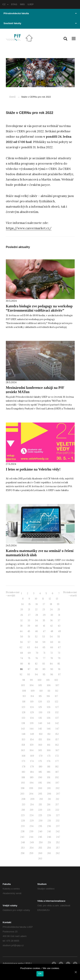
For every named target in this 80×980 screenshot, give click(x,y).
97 (59, 675)
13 (57, 599)
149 (32, 734)
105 (40, 685)
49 (59, 631)
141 (49, 723)
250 (41, 842)
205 (40, 794)
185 (40, 772)
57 (29, 642)
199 (31, 788)
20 (22, 609)
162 (57, 745)
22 (36, 609)
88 (36, 669)
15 (30, 604)
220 (40, 810)
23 (44, 609)
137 (57, 718)
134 (32, 718)
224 (32, 815)
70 (37, 653)
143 (23, 729)
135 (40, 718)
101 (48, 680)
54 (51, 637)
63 (29, 647)
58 (36, 642)
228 (23, 821)
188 (23, 777)
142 (57, 723)
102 (56, 680)
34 (36, 620)
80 (22, 664)
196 (49, 783)
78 (52, 658)
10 (36, 599)
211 (49, 799)
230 (41, 821)
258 (23, 853)
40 (36, 626)
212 (57, 799)
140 (40, 723)
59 (44, 642)
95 (44, 675)
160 (40, 745)
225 (40, 815)
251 (49, 842)
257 (58, 848)
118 (24, 702)
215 (40, 805)
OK (40, 974)
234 (32, 826)
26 (22, 615)
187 (57, 772)
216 (49, 805)
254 (32, 848)
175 (40, 761)
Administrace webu (13, 963)
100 (40, 680)
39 (29, 626)
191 (49, 777)
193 (23, 783)
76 (37, 658)
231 (49, 821)
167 (57, 750)
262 (58, 853)
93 (29, 675)
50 (22, 637)
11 (43, 599)
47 (44, 631)
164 (32, 750)
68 (22, 653)
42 (51, 626)
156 (49, 740)
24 (51, 609)
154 (32, 740)
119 (32, 702)
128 (24, 712)
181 (49, 767)
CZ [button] (5, 4)
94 (36, 675)
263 (40, 859)
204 (31, 794)
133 (23, 718)
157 (57, 740)
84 (51, 664)
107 (57, 685)
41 (44, 626)
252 (58, 842)
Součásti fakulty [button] (40, 23)
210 (41, 799)
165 (40, 750)
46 (36, 631)
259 (31, 853)
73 (59, 653)
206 (49, 794)
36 (51, 620)
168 (24, 756)
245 (40, 837)
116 (48, 696)
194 (32, 783)
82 (36, 664)
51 (29, 637)
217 (57, 805)
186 (49, 772)
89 (44, 669)
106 (49, 685)
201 (49, 788)
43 (59, 626)
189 (32, 777)
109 (33, 691)
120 (40, 702)
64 (36, 647)
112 (57, 691)
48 (52, 631)
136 (49, 718)
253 (23, 848)
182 (57, 767)
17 (44, 604)
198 (23, 788)
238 (23, 831)
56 (22, 642)
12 (50, 599)
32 (21, 620)
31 (59, 615)
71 (44, 653)
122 (57, 702)
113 (24, 696)
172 (57, 756)
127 (57, 707)
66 (52, 647)
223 (23, 815)
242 (58, 831)
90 (52, 669)
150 (41, 734)
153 (23, 740)
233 (23, 826)
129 (32, 712)
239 (31, 831)
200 (40, 788)
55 (59, 637)
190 (40, 777)
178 (24, 767)
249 (32, 842)
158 (23, 745)
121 (48, 702)
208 (23, 799)
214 (32, 805)
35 (44, 620)
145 (40, 729)
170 (41, 756)
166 (49, 750)
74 (22, 658)
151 (49, 734)
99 (31, 680)
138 (23, 723)
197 (57, 783)
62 (21, 647)
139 (32, 723)
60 (52, 642)
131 (49, 712)
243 (22, 837)
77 (44, 658)
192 (57, 777)
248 (23, 842)
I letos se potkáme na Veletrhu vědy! (33, 469)
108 (24, 691)
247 (58, 837)
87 (29, 669)
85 (59, 664)
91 (59, 669)
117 (56, 696)
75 (29, 658)
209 (32, 799)
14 (22, 604)
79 (59, 658)
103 (23, 685)
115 (40, 696)
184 (32, 772)
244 (31, 837)
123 (23, 707)
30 (52, 615)
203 (22, 794)
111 (49, 691)
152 (57, 734)
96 (52, 675)
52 (36, 637)
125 (40, 707)
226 (49, 815)
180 (41, 767)
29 (44, 615)
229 (32, 821)
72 (52, 653)
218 (23, 810)
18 (51, 604)
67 (59, 647)
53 (44, 637)
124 (32, 707)
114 (32, 696)
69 (29, 653)
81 (29, 664)
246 (49, 837)
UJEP (31, 4)
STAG (14, 4)
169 (32, 756)
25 (59, 609)
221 (49, 810)
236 (49, 826)
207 (58, 794)
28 (37, 615)
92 (21, 675)
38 (21, 626)
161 (49, 745)
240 (40, 831)
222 (57, 810)
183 (23, 772)
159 (32, 745)
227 (58, 815)
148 (24, 734)
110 (41, 691)
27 (29, 615)
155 (40, 740)
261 (49, 853)
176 (49, 761)
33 (29, 620)
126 (49, 707)
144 (32, 729)
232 (58, 821)
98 (24, 680)
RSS (28, 963)
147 (57, 729)
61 (59, 642)
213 (23, 805)
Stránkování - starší (70, 594)
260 (40, 853)
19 (58, 604)
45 (29, 631)
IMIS (22, 4)
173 (23, 761)
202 (58, 788)
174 (32, 761)
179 (32, 767)
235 (40, 826)
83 (44, 664)
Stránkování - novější (13, 594)
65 (44, 647)
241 (49, 831)
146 (49, 729)
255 (40, 848)
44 (21, 631)
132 (57, 712)
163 (23, 750)
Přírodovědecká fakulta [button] (40, 13)
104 (32, 685)
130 (41, 712)
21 (29, 609)
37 (59, 620)
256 (49, 848)
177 (57, 761)
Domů (12, 97)
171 (49, 756)
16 (37, 604)
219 (32, 810)
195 (40, 783)
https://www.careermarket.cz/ (29, 228)
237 (58, 826)
